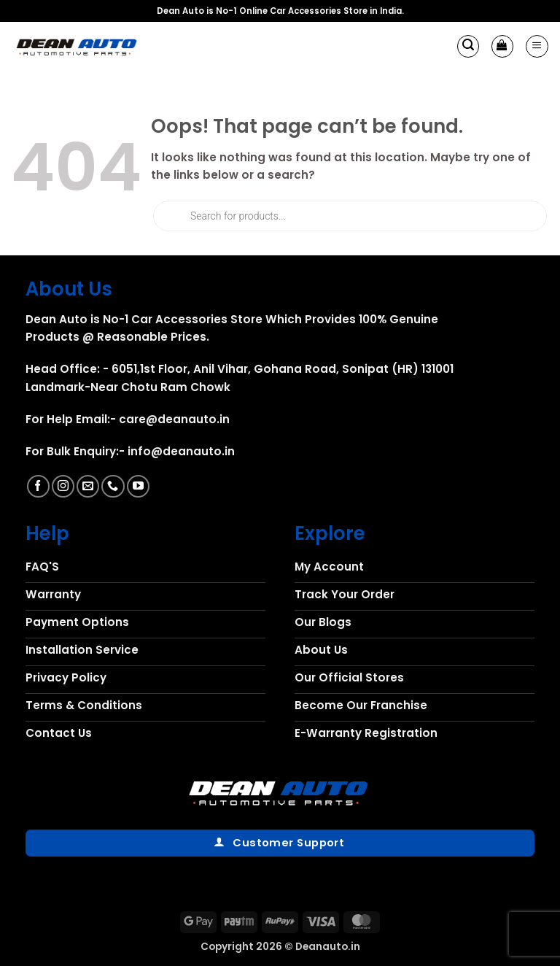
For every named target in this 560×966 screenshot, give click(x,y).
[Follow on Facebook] (38, 486)
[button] (468, 46)
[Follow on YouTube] (138, 486)
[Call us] (113, 486)
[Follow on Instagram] (63, 486)
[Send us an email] (88, 486)
